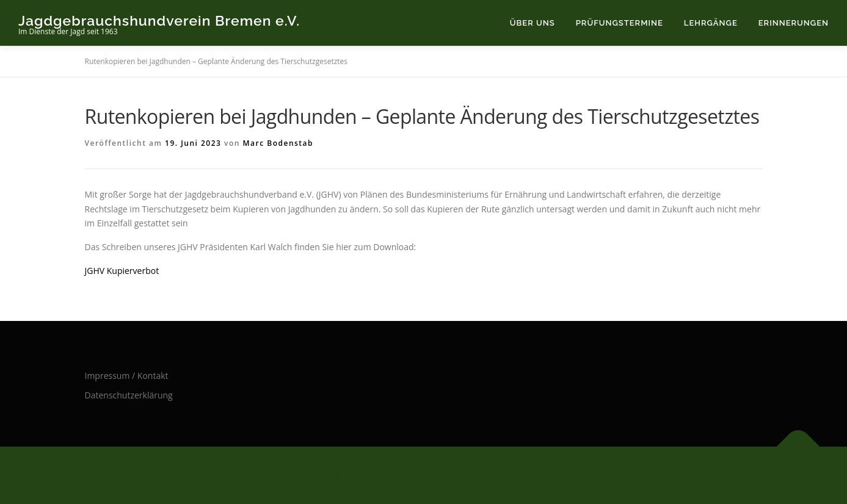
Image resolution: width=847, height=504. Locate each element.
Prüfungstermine (620, 23)
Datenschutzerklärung (129, 395)
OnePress (490, 475)
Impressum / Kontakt (127, 376)
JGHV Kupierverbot (122, 271)
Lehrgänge (711, 23)
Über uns (533, 23)
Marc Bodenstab (278, 143)
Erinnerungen (794, 23)
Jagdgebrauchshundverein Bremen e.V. (159, 20)
